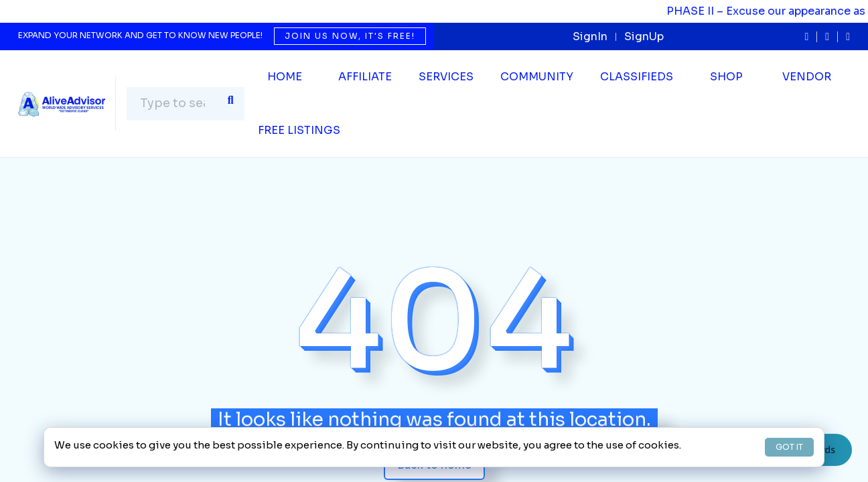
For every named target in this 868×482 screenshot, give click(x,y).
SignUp (644, 36)
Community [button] (537, 77)
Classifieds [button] (637, 77)
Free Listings (299, 130)
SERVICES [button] (446, 77)
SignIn (590, 36)
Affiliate (365, 77)
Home (285, 77)
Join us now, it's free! (350, 36)
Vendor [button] (807, 77)
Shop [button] (726, 77)
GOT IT (789, 447)
